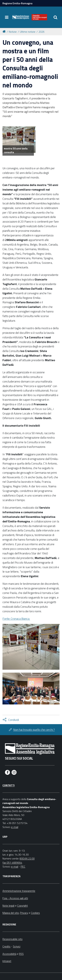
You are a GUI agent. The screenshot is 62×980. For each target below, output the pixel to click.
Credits (6, 946)
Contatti (9, 785)
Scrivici (17, 946)
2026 (41, 32)
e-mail (15, 827)
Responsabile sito (12, 939)
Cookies (35, 913)
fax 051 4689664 (12, 863)
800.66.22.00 (27, 858)
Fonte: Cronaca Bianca (16, 619)
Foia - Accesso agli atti (15, 898)
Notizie (13, 32)
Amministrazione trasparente (19, 891)
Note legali (8, 906)
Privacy (24, 913)
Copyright (22, 906)
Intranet (7, 961)
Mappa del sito (11, 913)
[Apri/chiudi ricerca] (55, 17)
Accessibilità (9, 954)
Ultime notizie (28, 32)
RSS (21, 954)
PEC (23, 867)
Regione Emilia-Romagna (17, 3)
